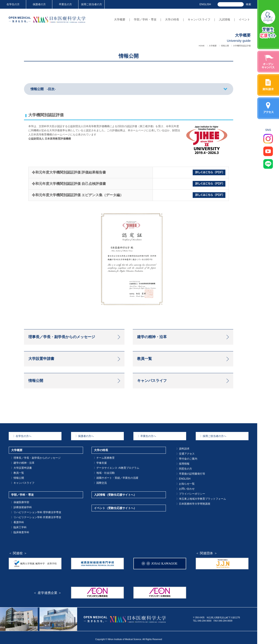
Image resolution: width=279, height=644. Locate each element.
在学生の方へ (21, 442)
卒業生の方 (65, 4)
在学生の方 (13, 4)
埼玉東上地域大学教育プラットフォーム (197, 498)
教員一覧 (16, 475)
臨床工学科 (17, 524)
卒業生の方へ (145, 442)
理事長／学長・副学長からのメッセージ (32, 462)
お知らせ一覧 (184, 485)
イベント (244, 19)
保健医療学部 (19, 502)
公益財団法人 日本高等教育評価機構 (50, 139)
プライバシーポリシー (188, 494)
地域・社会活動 (102, 475)
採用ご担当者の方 (92, 4)
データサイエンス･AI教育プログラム (113, 471)
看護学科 (16, 520)
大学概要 (120, 19)
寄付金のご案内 (185, 463)
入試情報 (225, 19)
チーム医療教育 (102, 462)
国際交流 (99, 484)
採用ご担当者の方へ (211, 442)
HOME (202, 46)
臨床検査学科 (19, 529)
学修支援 (99, 466)
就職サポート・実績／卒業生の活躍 (112, 480)
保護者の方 (39, 4)
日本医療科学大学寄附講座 (191, 503)
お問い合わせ (184, 489)
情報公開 (225, 46)
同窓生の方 (183, 472)
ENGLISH (205, 4)
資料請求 (182, 454)
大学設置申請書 (20, 471)
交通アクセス (184, 458)
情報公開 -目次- (43, 89)
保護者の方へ (83, 442)
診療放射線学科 (20, 507)
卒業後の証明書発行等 (188, 476)
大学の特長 (172, 19)
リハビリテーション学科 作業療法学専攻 (32, 515)
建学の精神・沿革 (21, 466)
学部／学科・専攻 (145, 19)
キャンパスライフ (199, 19)
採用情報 (182, 467)
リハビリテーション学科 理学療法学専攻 (32, 511)
